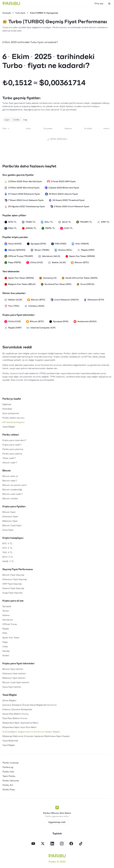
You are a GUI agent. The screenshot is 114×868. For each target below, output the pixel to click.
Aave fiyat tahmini (12, 687)
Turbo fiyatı (20, 13)
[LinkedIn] (52, 844)
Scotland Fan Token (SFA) (56, 284)
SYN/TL (10, 222)
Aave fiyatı (8, 530)
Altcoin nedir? (10, 463)
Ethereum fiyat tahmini (14, 674)
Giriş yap (99, 3)
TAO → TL (7, 552)
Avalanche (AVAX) (85, 322)
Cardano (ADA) (34, 306)
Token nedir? (9, 458)
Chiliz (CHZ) (35, 263)
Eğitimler (7, 404)
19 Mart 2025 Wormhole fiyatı (22, 188)
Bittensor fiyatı (10, 521)
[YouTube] (33, 844)
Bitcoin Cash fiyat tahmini (16, 682)
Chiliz (5, 647)
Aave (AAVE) (13, 244)
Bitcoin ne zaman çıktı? (15, 485)
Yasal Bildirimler (10, 741)
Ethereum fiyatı (10, 517)
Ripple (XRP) (86, 250)
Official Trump (10, 624)
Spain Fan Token (11, 638)
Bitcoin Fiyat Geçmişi (13, 575)
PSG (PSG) (59, 244)
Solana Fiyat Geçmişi (13, 588)
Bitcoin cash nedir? (12, 494)
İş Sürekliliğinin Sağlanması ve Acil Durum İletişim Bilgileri (31, 732)
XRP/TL (103, 222)
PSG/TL (11, 228)
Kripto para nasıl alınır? (14, 440)
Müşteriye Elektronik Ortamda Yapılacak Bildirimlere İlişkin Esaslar (36, 736)
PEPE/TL (48, 228)
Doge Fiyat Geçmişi (12, 593)
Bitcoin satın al (10, 476)
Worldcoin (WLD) (49, 256)
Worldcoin (8, 620)
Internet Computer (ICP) (41, 328)
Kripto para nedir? (12, 445)
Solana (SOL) (63, 250)
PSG (5, 633)
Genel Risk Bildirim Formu (16, 714)
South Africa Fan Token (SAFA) (80, 278)
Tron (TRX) (12, 306)
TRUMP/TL (84, 222)
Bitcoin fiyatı (9, 512)
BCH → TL (8, 557)
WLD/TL (65, 222)
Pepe (5, 642)
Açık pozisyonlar (11, 413)
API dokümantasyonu (13, 422)
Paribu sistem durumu (13, 418)
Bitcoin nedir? (10, 481)
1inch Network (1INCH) (64, 300)
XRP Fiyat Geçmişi (12, 584)
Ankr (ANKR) (80, 244)
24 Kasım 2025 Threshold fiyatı (67, 200)
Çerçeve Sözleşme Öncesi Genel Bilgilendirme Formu (30, 705)
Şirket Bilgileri (9, 701)
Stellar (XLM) (57, 263)
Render (6, 651)
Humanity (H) (48, 278)
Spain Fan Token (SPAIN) (80, 256)
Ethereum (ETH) (94, 300)
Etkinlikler (7, 409)
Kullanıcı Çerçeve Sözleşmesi (17, 709)
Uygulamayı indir (57, 822)
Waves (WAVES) (15, 250)
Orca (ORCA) (85, 284)
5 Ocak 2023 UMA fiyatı (61, 182)
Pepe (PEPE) (13, 263)
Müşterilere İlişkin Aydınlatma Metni (20, 723)
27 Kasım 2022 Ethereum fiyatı (22, 194)
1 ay (25, 120)
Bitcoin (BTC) (80, 263)
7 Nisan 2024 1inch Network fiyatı (24, 200)
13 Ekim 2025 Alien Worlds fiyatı (23, 182)
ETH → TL (7, 548)
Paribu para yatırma (13, 449)
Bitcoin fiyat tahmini (13, 669)
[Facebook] (71, 844)
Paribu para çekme (12, 454)
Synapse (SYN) (36, 244)
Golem (6, 656)
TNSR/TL (29, 222)
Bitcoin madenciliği (12, 490)
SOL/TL (47, 222)
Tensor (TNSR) (40, 250)
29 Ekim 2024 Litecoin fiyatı (61, 194)
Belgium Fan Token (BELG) (20, 284)
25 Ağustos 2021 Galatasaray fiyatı (25, 207)
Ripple (6, 629)
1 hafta (16, 120)
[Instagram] (62, 844)
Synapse (7, 606)
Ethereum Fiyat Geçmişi (15, 579)
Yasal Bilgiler (9, 427)
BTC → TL (7, 544)
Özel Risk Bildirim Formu (15, 718)
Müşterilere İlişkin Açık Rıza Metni (19, 727)
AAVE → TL (8, 561)
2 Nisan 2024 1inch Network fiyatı (70, 207)
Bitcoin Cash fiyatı (12, 526)
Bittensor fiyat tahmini (14, 678)
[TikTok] (81, 844)
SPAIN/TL (29, 228)
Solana (6, 615)
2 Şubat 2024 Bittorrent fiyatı (62, 188)
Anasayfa (7, 13)
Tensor (6, 611)
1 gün (7, 120)
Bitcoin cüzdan (10, 499)
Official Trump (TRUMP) (19, 256)
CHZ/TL (66, 228)
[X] (43, 844)
